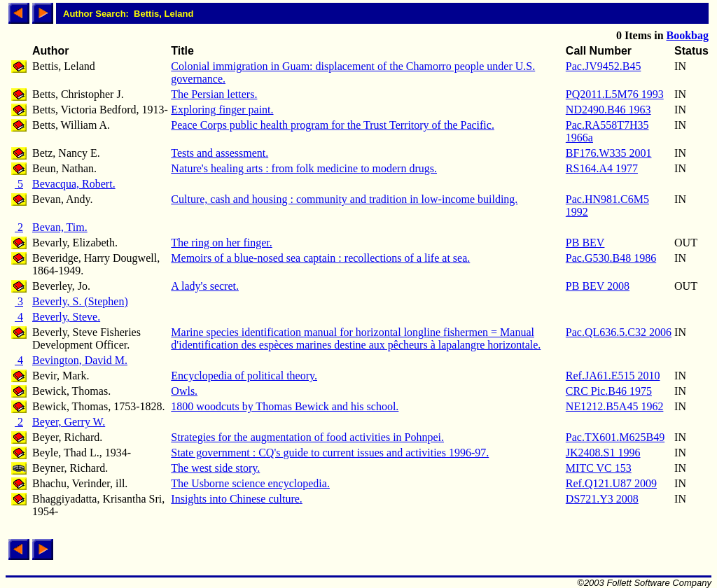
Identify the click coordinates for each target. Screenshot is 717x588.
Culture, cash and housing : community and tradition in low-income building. (344, 199)
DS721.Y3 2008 (602, 499)
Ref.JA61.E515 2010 (613, 376)
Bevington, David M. (80, 360)
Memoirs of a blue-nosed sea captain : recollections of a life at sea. (320, 258)
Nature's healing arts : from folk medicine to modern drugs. (304, 168)
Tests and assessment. (220, 153)
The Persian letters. (214, 94)
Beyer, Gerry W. (69, 422)
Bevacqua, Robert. (74, 184)
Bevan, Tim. (60, 227)
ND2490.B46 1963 (608, 110)
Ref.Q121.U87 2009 (611, 483)
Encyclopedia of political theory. (244, 376)
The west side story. (215, 468)
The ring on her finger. (221, 243)
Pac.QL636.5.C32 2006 (619, 332)
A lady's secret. (205, 286)
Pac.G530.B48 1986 (611, 258)
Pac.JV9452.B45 (604, 66)
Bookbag (688, 35)
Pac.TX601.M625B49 (615, 437)
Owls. (184, 391)
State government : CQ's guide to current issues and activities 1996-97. (330, 453)
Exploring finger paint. (222, 110)
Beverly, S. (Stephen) (80, 301)
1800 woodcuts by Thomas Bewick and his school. (285, 406)
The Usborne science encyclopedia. (250, 483)
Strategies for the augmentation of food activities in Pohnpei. (307, 437)
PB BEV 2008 (598, 286)
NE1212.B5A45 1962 (615, 406)
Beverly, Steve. (66, 317)
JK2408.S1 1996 (603, 453)
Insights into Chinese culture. (237, 499)
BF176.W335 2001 (609, 153)
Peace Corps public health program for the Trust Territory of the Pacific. (333, 125)
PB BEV (585, 243)
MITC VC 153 (599, 468)
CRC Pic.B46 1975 (609, 391)
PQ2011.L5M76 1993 (615, 94)
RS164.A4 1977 (602, 168)
